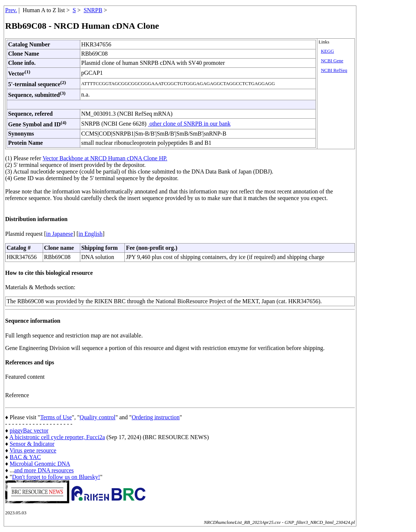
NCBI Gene (332, 61)
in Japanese (59, 234)
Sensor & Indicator (32, 444)
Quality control (97, 417)
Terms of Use (56, 417)
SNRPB (93, 10)
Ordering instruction (156, 417)
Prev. (11, 10)
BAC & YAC (25, 457)
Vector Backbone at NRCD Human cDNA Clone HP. (105, 158)
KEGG (328, 51)
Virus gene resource (33, 450)
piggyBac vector (29, 430)
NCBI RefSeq (334, 70)
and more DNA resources (44, 470)
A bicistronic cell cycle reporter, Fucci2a (57, 437)
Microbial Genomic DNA (40, 464)
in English (90, 234)
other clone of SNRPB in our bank (189, 124)
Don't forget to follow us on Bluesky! (56, 477)
